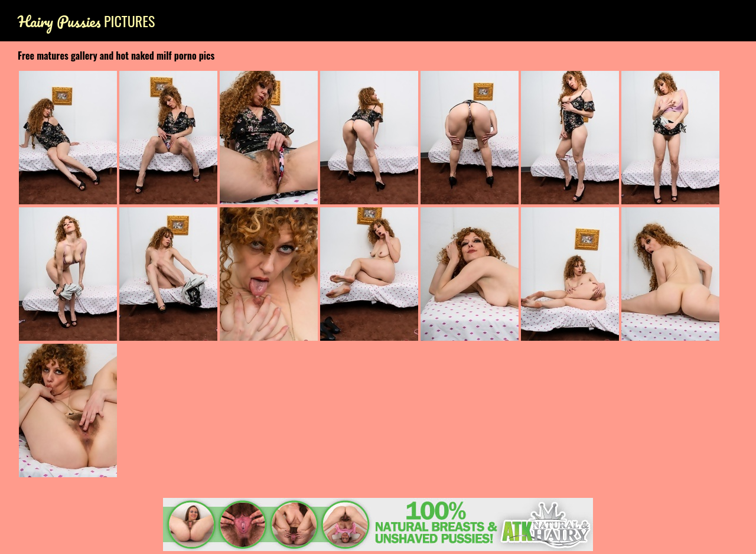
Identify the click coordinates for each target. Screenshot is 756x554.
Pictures (86, 21)
